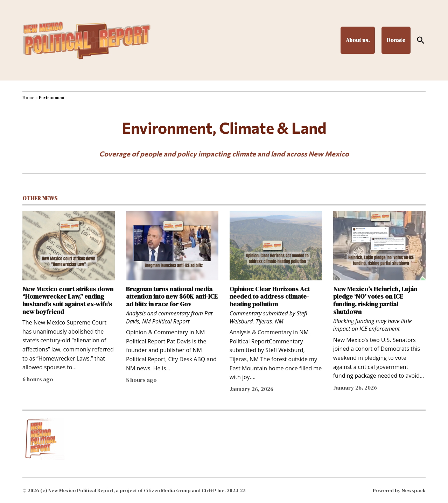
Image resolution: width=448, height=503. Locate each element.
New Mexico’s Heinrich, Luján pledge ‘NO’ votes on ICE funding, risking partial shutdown (375, 300)
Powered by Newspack (399, 490)
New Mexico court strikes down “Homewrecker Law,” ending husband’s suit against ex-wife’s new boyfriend (68, 300)
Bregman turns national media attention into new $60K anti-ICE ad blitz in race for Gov (172, 296)
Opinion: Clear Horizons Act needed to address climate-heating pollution (270, 296)
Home (28, 98)
